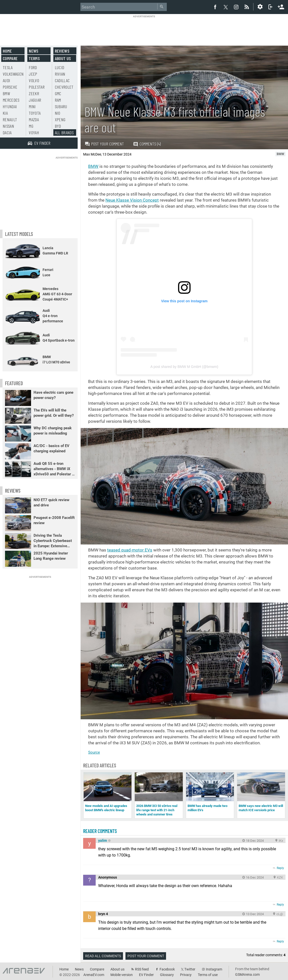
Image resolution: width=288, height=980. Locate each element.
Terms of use (208, 975)
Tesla (8, 67)
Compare (10, 58)
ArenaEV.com (94, 975)
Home (7, 51)
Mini (32, 106)
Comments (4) (147, 144)
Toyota (35, 113)
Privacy (186, 975)
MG (31, 126)
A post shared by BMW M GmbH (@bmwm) (184, 367)
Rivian (60, 74)
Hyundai (10, 106)
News (34, 51)
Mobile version (122, 975)
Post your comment (104, 144)
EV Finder (146, 975)
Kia (5, 113)
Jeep (33, 74)
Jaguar (35, 100)
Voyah (34, 132)
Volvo (34, 80)
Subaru (61, 106)
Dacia (7, 132)
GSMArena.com (247, 974)
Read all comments (103, 956)
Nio (58, 113)
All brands (64, 132)
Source (94, 752)
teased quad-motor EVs (130, 550)
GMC (58, 93)
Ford (33, 67)
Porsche (10, 87)
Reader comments (100, 831)
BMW (93, 166)
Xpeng (60, 119)
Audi (6, 80)
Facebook (167, 969)
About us (63, 58)
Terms (34, 58)
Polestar (37, 87)
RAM (58, 100)
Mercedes (11, 100)
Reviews (62, 51)
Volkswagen (13, 74)
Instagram (214, 969)
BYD (58, 126)
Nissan (8, 126)
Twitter (190, 969)
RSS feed (142, 969)
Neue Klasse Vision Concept (132, 200)
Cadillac (62, 80)
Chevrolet (64, 87)
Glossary (167, 975)
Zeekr (34, 93)
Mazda (34, 119)
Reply (280, 868)
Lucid (60, 67)
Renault (10, 119)
